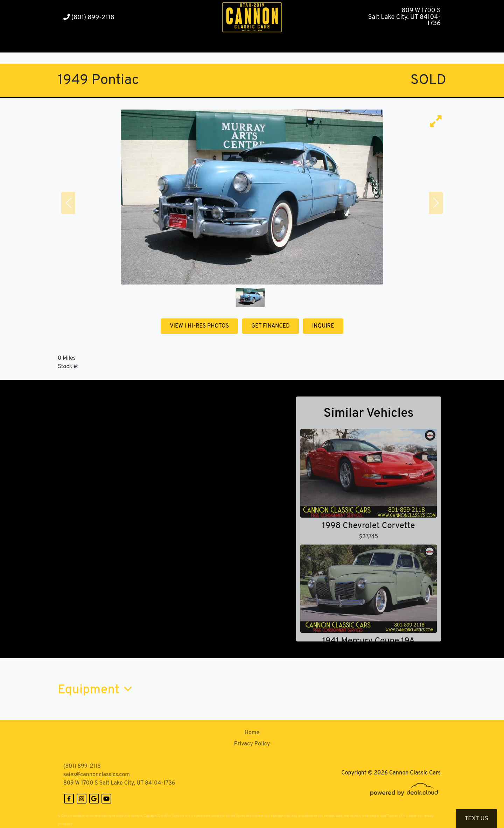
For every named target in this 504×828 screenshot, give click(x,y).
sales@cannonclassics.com (97, 775)
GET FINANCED (271, 326)
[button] (147, 44)
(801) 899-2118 (89, 18)
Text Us (477, 818)
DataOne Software (171, 816)
